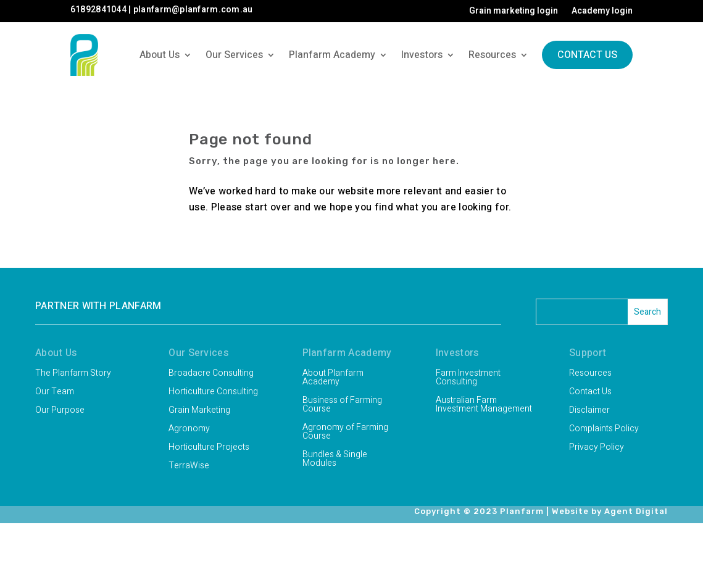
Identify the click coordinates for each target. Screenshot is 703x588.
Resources (492, 55)
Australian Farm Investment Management (484, 406)
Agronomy (189, 430)
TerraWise (189, 467)
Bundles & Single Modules (335, 460)
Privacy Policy (597, 448)
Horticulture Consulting (213, 393)
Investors (422, 55)
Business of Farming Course (342, 406)
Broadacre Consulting (211, 374)
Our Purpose (60, 411)
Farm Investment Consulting (468, 379)
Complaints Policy (604, 430)
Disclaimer (589, 411)
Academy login (602, 12)
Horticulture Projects (209, 448)
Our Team (55, 393)
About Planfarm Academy (333, 379)
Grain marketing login (514, 12)
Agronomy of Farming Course (345, 433)
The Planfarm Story (73, 374)
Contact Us (587, 55)
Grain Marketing (199, 411)
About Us (160, 55)
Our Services (234, 55)
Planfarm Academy (332, 55)
